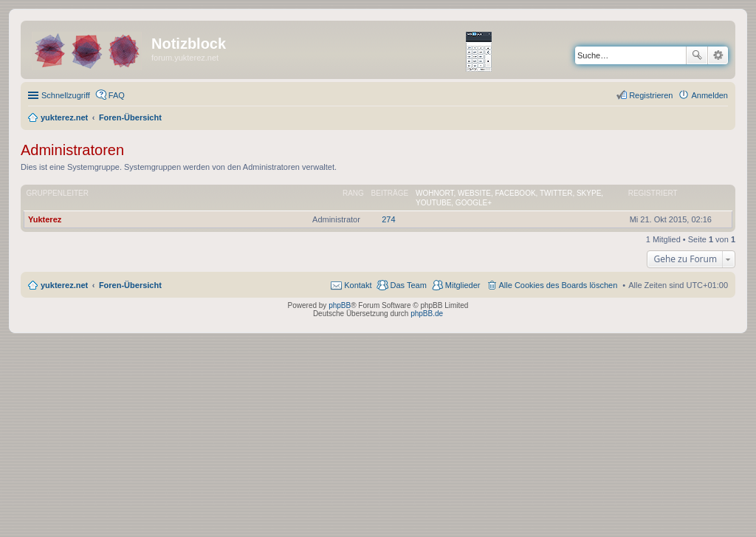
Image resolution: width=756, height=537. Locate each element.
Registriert (653, 193)
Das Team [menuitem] (408, 285)
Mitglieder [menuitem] (463, 285)
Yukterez (45, 219)
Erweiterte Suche (718, 55)
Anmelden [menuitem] (709, 95)
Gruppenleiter (58, 193)
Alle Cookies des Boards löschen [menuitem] (559, 285)
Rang (353, 193)
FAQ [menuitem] (117, 95)
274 (388, 219)
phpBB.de (427, 314)
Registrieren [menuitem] (651, 95)
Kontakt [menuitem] (358, 285)
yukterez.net (64, 285)
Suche (697, 55)
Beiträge (390, 193)
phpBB (340, 305)
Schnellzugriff (66, 95)
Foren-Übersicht (130, 285)
